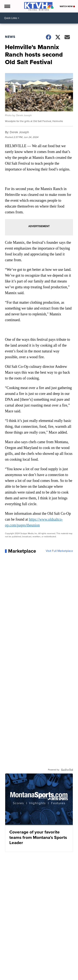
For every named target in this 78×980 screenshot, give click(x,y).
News (10, 37)
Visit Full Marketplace (59, 551)
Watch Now (67, 6)
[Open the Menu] (7, 6)
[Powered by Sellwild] (67, 770)
